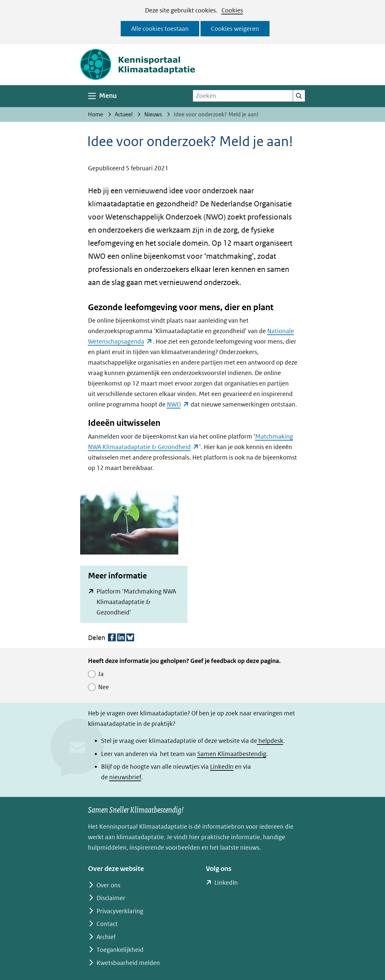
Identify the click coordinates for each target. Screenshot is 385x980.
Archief (106, 937)
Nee (104, 687)
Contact (107, 924)
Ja (101, 674)
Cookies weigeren (235, 29)
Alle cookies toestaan (160, 29)
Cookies (232, 10)
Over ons (108, 885)
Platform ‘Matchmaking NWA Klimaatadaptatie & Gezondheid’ (136, 602)
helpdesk (270, 741)
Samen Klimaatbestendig (232, 754)
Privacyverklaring (120, 911)
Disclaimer (111, 898)
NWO (178, 404)
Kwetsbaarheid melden (128, 963)
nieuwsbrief (125, 777)
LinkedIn (222, 767)
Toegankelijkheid (120, 950)
